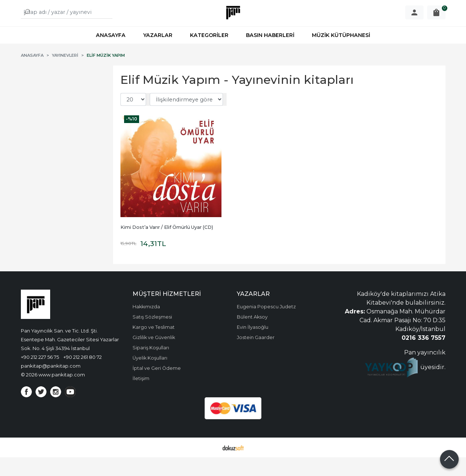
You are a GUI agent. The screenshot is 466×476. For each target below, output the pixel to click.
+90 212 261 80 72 (83, 376)
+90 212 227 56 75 (40, 376)
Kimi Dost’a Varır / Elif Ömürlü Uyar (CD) (167, 246)
